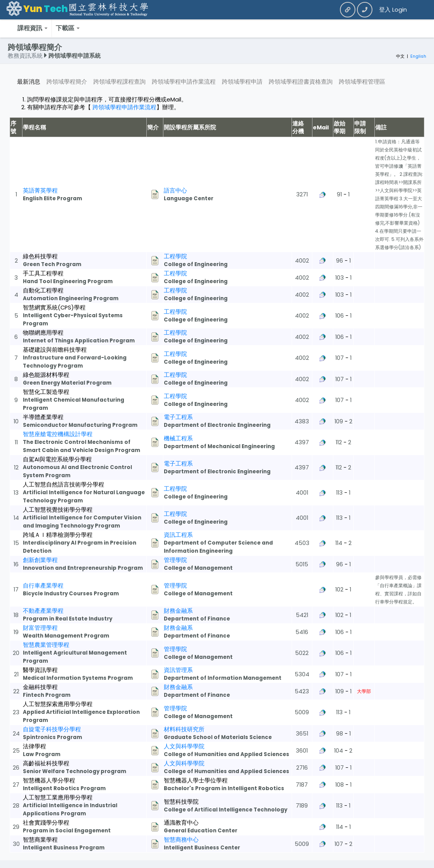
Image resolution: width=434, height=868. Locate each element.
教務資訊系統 (26, 56)
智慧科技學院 (181, 802)
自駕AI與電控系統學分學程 (57, 459)
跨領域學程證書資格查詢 (301, 82)
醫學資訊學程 (40, 670)
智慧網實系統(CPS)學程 (54, 308)
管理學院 (175, 560)
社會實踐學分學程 (46, 823)
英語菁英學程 (40, 191)
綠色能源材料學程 (46, 375)
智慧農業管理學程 (46, 645)
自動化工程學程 (43, 290)
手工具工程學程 (43, 273)
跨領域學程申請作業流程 (184, 82)
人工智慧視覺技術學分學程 (58, 510)
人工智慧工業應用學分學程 (58, 798)
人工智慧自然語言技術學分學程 (63, 485)
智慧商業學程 (40, 840)
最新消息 (29, 82)
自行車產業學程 (43, 586)
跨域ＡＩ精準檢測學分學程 (58, 535)
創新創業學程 (40, 560)
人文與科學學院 (184, 746)
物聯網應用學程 (43, 333)
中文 (400, 56)
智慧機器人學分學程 (49, 780)
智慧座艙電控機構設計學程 (58, 434)
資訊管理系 (178, 670)
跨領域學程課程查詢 (119, 82)
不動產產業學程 (43, 611)
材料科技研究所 (184, 729)
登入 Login (393, 10)
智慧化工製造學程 (46, 392)
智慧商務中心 (181, 840)
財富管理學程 (40, 628)
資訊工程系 (178, 535)
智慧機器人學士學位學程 (196, 780)
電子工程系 (178, 417)
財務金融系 (178, 611)
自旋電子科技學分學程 (52, 729)
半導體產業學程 (43, 417)
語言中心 (175, 191)
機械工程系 (178, 438)
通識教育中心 (181, 823)
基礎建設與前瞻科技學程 (55, 350)
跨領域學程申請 (242, 82)
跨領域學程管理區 (362, 82)
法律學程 (34, 746)
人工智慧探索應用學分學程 (58, 704)
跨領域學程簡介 (67, 82)
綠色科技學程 (40, 256)
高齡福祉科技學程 (46, 763)
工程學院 (175, 256)
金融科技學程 (40, 687)
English (418, 56)
